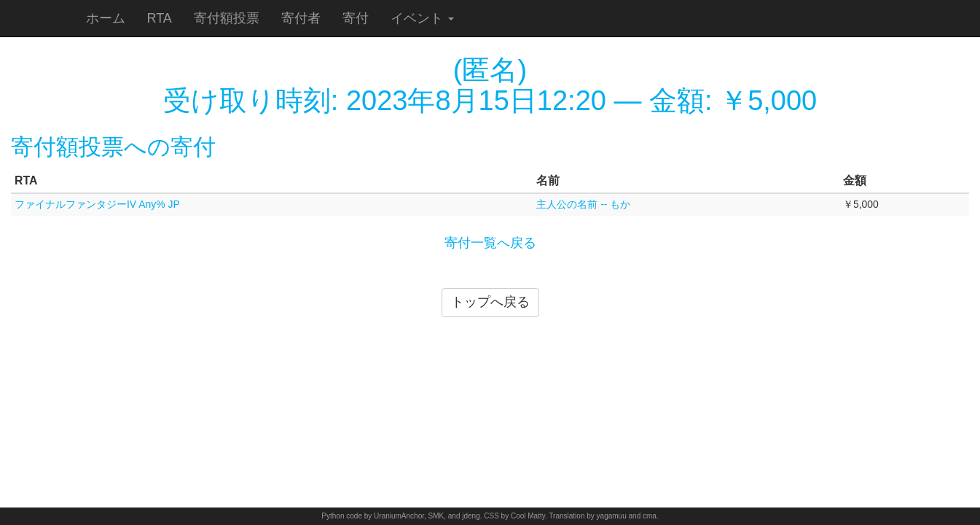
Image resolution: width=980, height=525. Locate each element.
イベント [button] (422, 18)
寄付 (356, 18)
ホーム (106, 18)
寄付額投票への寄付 (113, 147)
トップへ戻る (490, 302)
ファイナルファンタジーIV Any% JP (97, 204)
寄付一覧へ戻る (490, 243)
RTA (160, 18)
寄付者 (301, 18)
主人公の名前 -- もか (583, 204)
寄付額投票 (227, 18)
